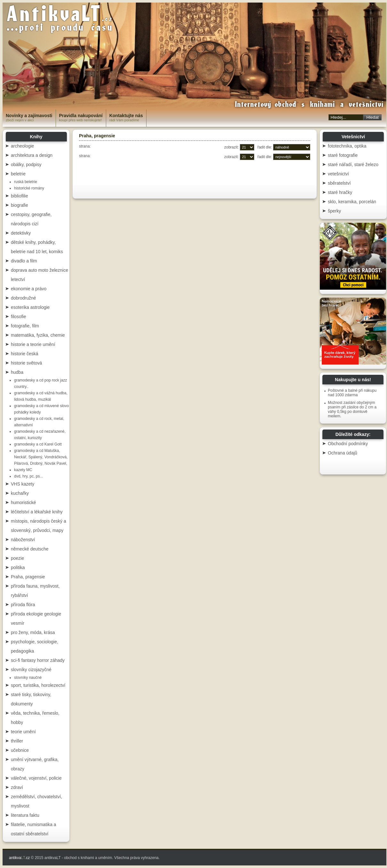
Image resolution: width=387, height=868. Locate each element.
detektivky (21, 233)
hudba (17, 372)
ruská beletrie (26, 182)
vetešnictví (338, 174)
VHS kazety (23, 484)
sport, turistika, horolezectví (38, 685)
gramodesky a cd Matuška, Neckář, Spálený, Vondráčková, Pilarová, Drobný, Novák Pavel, (41, 457)
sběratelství (339, 183)
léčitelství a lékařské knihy (37, 512)
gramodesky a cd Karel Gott (38, 444)
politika (18, 567)
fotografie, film (25, 326)
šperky (334, 211)
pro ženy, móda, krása (33, 632)
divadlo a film (24, 261)
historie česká (25, 354)
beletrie (18, 174)
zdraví (17, 787)
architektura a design (32, 155)
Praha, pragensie (28, 577)
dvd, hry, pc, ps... (28, 476)
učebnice (20, 750)
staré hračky (340, 192)
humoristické (24, 502)
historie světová (26, 363)
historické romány (29, 188)
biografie (20, 205)
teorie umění (23, 732)
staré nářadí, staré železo (353, 165)
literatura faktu (25, 815)
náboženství (23, 540)
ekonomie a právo (29, 289)
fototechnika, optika (347, 146)
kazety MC (23, 470)
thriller (17, 741)
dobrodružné (24, 298)
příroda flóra (23, 605)
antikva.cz (19, 858)
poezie (17, 558)
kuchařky (20, 493)
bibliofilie (20, 196)
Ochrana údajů (343, 453)
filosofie (18, 317)
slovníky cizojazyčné (31, 670)
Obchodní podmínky (348, 444)
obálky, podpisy (26, 165)
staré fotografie (343, 155)
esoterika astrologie (30, 307)
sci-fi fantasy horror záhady (38, 660)
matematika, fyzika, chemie (38, 335)
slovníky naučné (28, 678)
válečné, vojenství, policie (36, 778)
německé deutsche (30, 549)
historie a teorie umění (33, 344)
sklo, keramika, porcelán (352, 202)
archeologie (22, 146)
